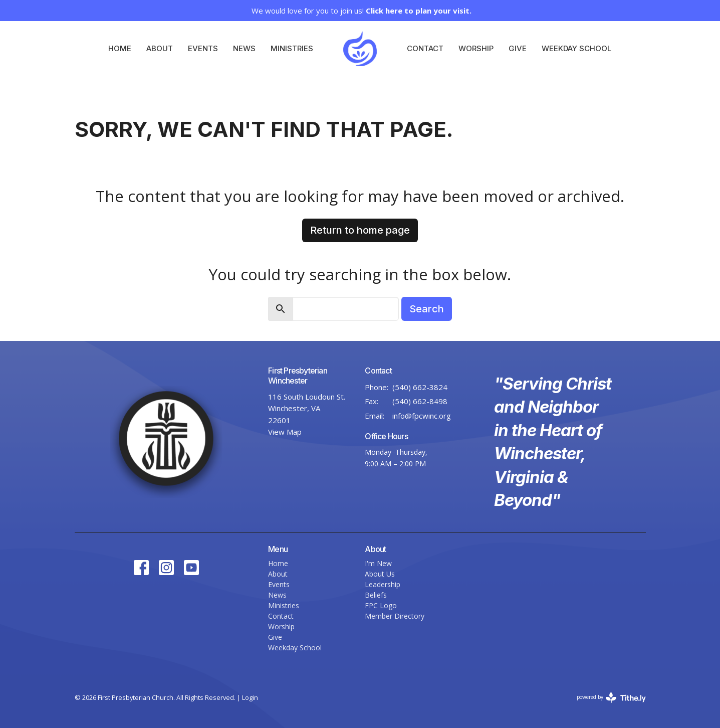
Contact (425, 48)
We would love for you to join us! (362, 11)
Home (120, 48)
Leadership (383, 584)
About (160, 48)
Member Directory (395, 616)
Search (427, 309)
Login (250, 697)
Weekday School (576, 48)
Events (203, 48)
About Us (380, 574)
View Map (285, 432)
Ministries (292, 48)
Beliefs (376, 595)
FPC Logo (381, 605)
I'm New (378, 563)
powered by (611, 698)
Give (518, 48)
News (244, 48)
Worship (476, 48)
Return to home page (360, 230)
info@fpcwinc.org (422, 416)
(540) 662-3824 (420, 387)
